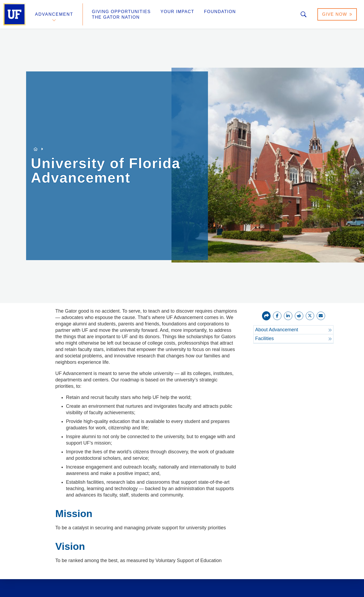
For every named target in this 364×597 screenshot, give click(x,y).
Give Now (337, 14)
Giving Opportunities (121, 12)
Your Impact (177, 12)
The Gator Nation (116, 17)
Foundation (220, 12)
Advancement (54, 14)
